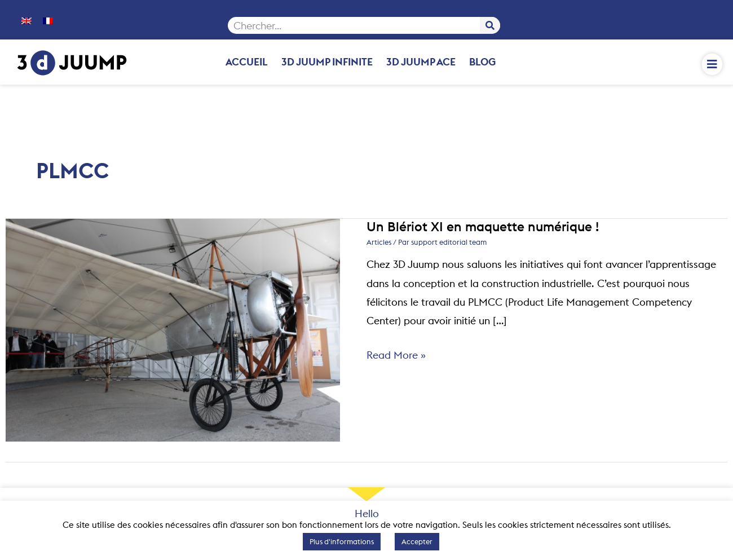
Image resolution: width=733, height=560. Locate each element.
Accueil (247, 62)
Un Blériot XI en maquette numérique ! (483, 226)
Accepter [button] (417, 541)
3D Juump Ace (421, 62)
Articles (379, 242)
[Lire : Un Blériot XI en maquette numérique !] (173, 329)
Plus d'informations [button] (342, 541)
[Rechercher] (490, 25)
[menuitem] (27, 20)
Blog (482, 62)
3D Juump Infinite (327, 62)
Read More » (396, 354)
